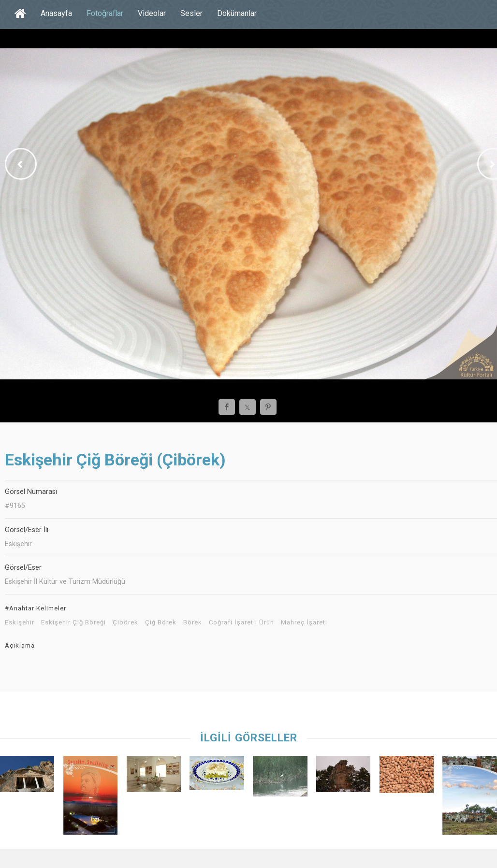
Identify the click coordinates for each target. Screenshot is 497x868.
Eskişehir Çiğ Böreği (73, 622)
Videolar (152, 13)
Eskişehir (20, 622)
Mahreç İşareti (304, 622)
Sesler (191, 13)
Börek (193, 622)
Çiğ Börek (161, 622)
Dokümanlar (237, 13)
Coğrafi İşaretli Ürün (241, 622)
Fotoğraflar (105, 13)
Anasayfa (56, 13)
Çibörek (125, 622)
